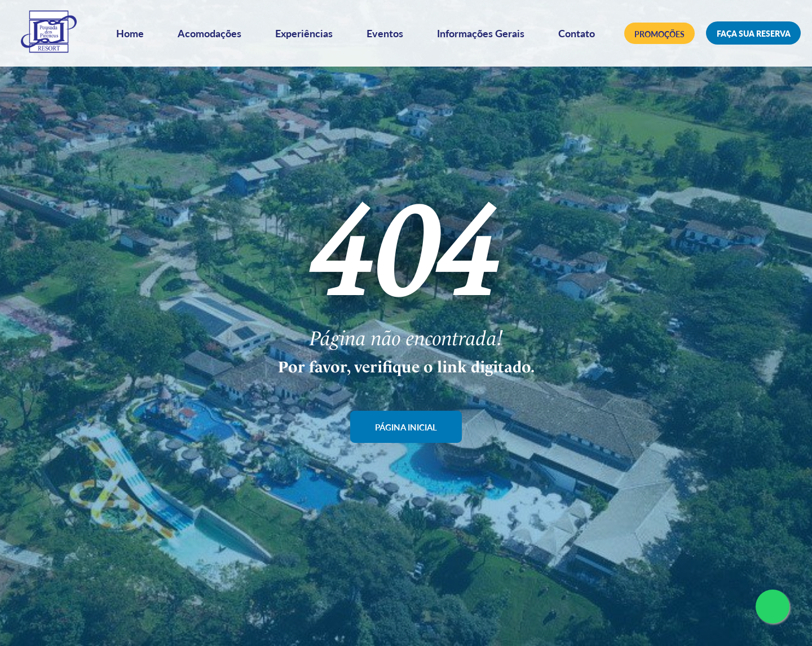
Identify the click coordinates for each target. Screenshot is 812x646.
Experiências (307, 35)
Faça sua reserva (754, 36)
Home (133, 35)
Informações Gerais (484, 35)
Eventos (388, 35)
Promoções (659, 36)
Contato (579, 35)
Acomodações (212, 35)
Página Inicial (406, 427)
